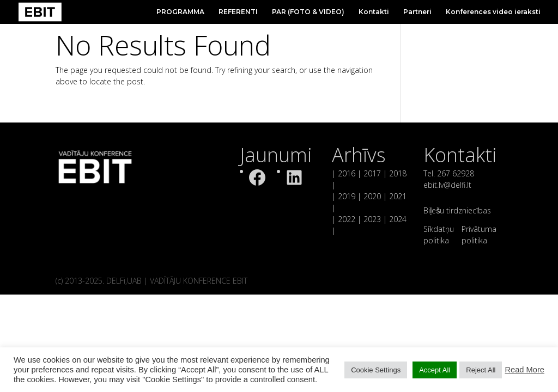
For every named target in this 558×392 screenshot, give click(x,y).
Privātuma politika (479, 235)
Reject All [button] (481, 370)
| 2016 (344, 173)
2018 (398, 173)
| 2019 (344, 196)
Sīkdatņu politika (439, 235)
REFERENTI (238, 12)
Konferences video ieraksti (493, 12)
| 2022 (344, 219)
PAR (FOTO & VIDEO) (308, 12)
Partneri (417, 12)
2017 (372, 173)
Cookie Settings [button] (376, 370)
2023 (372, 219)
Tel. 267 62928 (449, 173)
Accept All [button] (435, 370)
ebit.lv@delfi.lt (447, 185)
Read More (524, 370)
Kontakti (374, 12)
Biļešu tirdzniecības (457, 210)
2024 (397, 219)
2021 (398, 196)
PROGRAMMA (180, 12)
